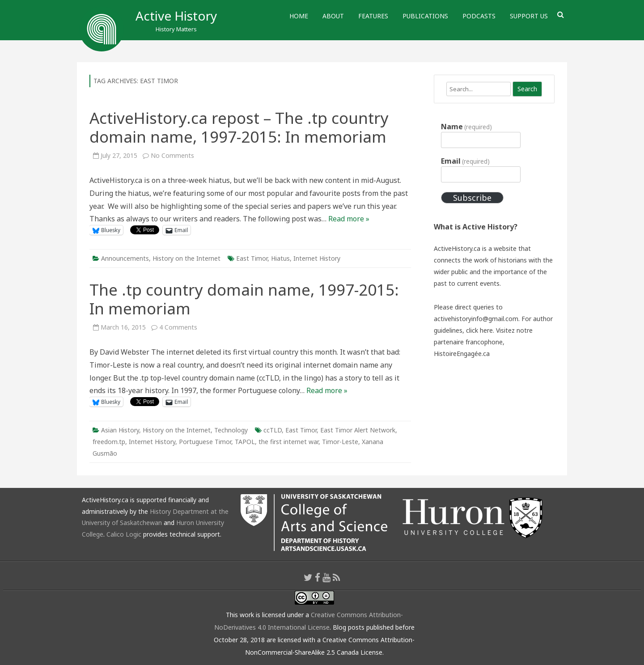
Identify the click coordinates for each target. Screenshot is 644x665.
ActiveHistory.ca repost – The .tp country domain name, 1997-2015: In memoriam (239, 127)
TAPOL (245, 442)
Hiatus (280, 258)
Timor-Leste (340, 442)
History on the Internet (186, 258)
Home (299, 16)
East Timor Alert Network (358, 430)
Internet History (317, 258)
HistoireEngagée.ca (462, 354)
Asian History (120, 430)
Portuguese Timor (205, 442)
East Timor (252, 258)
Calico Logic (124, 534)
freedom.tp (109, 442)
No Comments (172, 155)
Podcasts (479, 16)
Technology (231, 430)
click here (479, 330)
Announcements (125, 258)
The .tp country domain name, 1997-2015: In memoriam (244, 299)
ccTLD (273, 430)
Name (466, 127)
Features (373, 16)
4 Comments (178, 327)
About (333, 16)
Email (465, 161)
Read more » (349, 219)
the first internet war (288, 442)
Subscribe (472, 198)
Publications (425, 16)
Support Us (529, 16)
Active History (176, 16)
